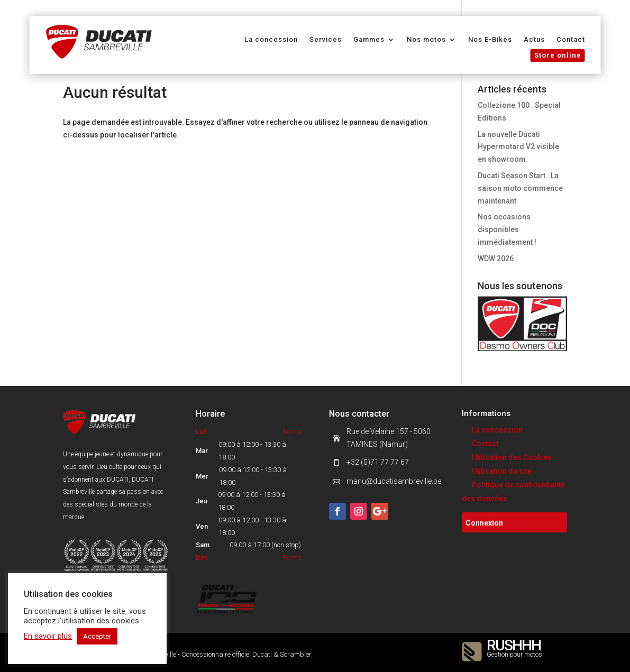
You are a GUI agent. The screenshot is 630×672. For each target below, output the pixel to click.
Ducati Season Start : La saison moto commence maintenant (520, 188)
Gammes (369, 40)
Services (326, 40)
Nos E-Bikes (490, 40)
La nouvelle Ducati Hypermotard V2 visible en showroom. (518, 147)
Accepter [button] (97, 636)
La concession (271, 40)
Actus (534, 40)
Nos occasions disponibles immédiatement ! (507, 229)
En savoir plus (48, 636)
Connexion (484, 523)
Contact (571, 40)
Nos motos (426, 40)
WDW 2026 (496, 259)
